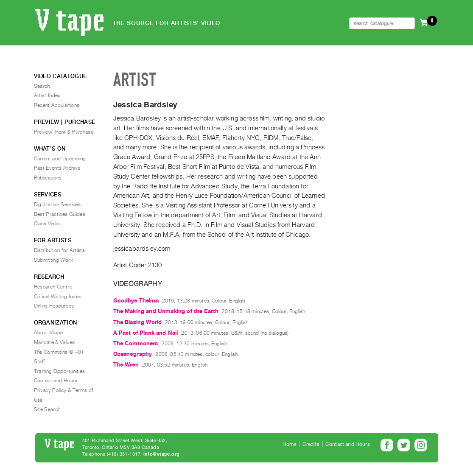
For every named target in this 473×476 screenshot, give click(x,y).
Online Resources (54, 306)
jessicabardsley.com (142, 249)
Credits (311, 444)
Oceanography (133, 354)
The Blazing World (138, 322)
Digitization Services (57, 204)
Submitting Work (53, 260)
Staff (39, 361)
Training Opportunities (60, 371)
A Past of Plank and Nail (146, 333)
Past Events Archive (57, 168)
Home (290, 444)
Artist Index (47, 95)
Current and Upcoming (60, 159)
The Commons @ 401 (59, 352)
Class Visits (47, 224)
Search (42, 86)
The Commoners (136, 343)
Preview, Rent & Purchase (64, 132)
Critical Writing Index (58, 297)
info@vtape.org (162, 454)
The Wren (126, 365)
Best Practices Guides (60, 214)
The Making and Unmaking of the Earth (166, 311)
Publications (48, 178)
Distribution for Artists (60, 250)
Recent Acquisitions (57, 105)
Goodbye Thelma (136, 301)
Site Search (47, 409)
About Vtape (49, 333)
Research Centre (53, 287)
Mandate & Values (55, 342)
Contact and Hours (56, 381)
